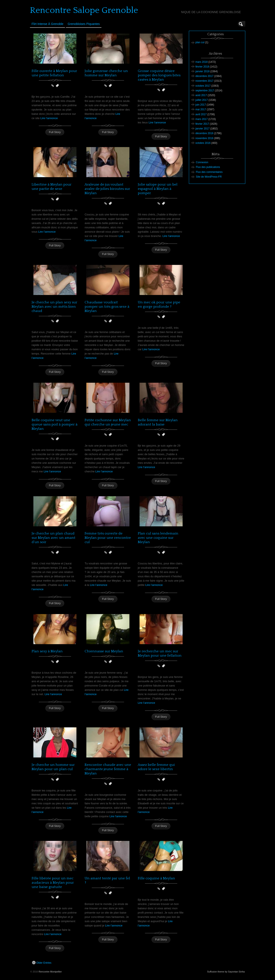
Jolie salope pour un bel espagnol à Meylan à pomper (158, 189)
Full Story (55, 132)
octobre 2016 (203, 143)
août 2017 (201, 95)
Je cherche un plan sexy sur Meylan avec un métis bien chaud (54, 307)
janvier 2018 (203, 71)
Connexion (202, 162)
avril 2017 (201, 114)
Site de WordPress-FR (209, 177)
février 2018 (202, 67)
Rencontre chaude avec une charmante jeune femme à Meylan (108, 769)
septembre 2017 (205, 91)
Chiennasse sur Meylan (104, 651)
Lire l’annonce (49, 118)
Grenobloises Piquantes (84, 24)
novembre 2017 (204, 81)
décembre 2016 (204, 133)
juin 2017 (201, 105)
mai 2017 (201, 109)
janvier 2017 (203, 129)
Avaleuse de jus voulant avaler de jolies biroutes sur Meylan (107, 189)
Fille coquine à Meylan (156, 878)
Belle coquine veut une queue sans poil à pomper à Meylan (55, 424)
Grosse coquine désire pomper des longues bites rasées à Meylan (159, 75)
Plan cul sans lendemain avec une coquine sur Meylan (158, 538)
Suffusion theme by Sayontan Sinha (226, 972)
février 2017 (202, 124)
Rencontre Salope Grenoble (84, 10)
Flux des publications (208, 167)
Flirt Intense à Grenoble (48, 24)
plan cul (200, 42)
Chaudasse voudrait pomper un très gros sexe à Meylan (107, 307)
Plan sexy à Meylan (47, 651)
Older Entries (42, 963)
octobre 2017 (203, 86)
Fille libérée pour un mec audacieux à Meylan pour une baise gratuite (53, 883)
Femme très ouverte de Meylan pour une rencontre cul (108, 538)
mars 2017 (202, 119)
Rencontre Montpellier (50, 972)
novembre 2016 (204, 138)
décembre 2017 (204, 76)
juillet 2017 (202, 100)
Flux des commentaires (209, 172)
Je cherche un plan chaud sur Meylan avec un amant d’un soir (54, 538)
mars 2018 (202, 62)
